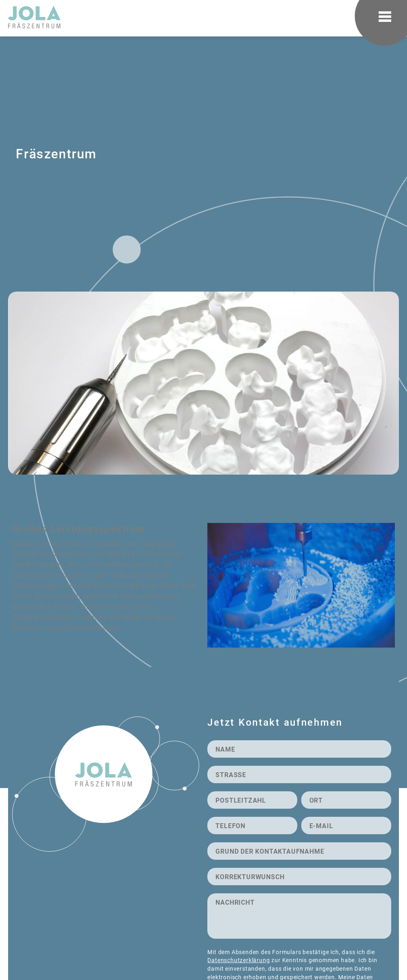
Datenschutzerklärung (239, 960)
